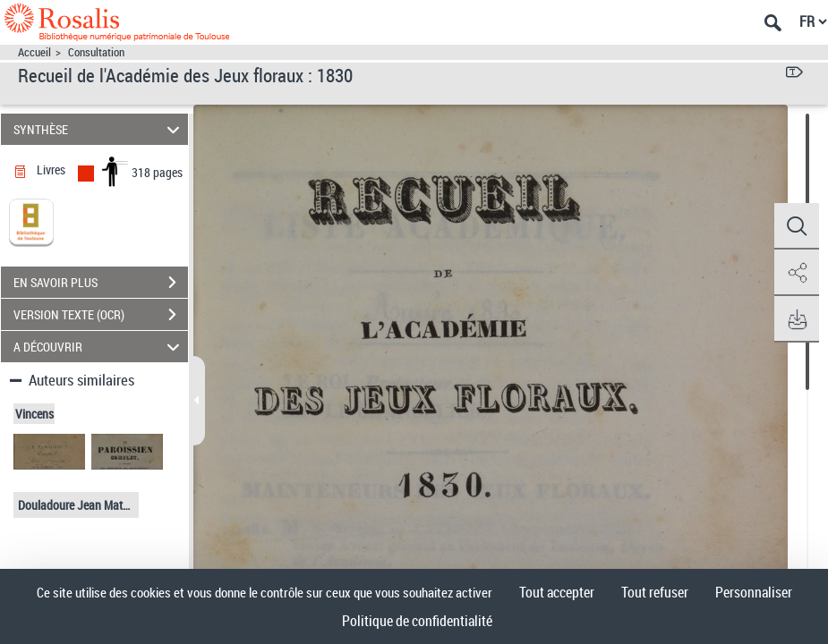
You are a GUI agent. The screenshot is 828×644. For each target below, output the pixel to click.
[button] (797, 226)
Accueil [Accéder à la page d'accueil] (34, 52)
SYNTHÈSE (99, 129)
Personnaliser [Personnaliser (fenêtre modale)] (754, 592)
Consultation (96, 52)
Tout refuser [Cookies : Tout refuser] (655, 592)
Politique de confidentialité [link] (417, 621)
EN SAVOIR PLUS (101, 283)
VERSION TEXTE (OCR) (101, 315)
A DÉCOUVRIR (99, 347)
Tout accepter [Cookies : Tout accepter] (557, 592)
